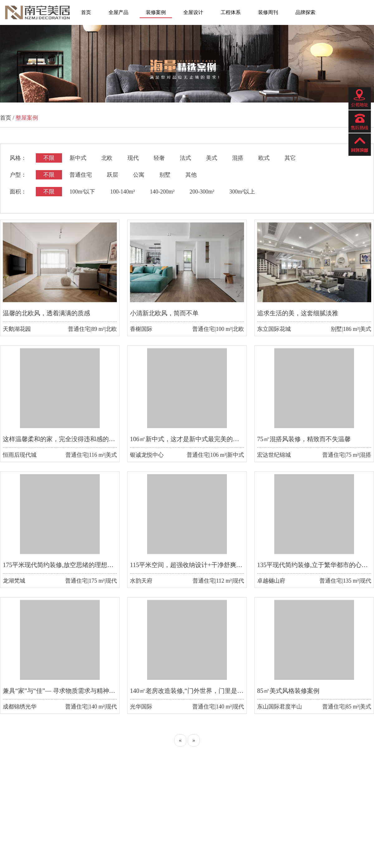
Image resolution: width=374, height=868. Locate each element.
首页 (86, 12)
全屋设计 (193, 12)
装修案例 (156, 12)
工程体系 (231, 12)
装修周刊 (268, 12)
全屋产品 (118, 12)
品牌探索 (305, 12)
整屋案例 (27, 118)
